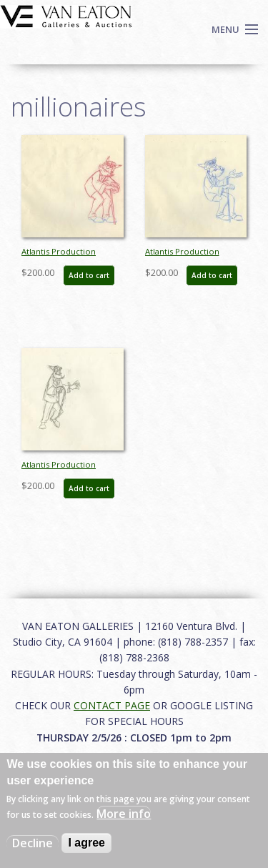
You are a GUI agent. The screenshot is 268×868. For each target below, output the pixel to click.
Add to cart (89, 275)
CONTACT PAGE (112, 705)
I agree (86, 843)
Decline (33, 843)
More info (124, 814)
